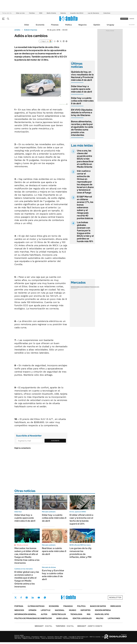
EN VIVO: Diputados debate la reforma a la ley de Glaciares (82, 112)
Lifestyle (46, 610)
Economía (40, 25)
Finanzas (55, 25)
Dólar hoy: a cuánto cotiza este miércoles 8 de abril (82, 101)
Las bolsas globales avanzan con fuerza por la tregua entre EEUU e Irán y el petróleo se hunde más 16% (85, 232)
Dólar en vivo (20, 13)
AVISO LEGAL (62, 618)
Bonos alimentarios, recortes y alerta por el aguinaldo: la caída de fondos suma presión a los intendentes (82, 128)
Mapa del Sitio (102, 614)
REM (41, 13)
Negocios (83, 25)
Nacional (60, 610)
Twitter (16, 598)
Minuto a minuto (22, 545)
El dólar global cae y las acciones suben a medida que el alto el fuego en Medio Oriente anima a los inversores (27, 579)
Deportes (86, 610)
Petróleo (32, 13)
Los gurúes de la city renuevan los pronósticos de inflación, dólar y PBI (81, 553)
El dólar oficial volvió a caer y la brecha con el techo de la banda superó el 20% (81, 519)
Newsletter (132, 25)
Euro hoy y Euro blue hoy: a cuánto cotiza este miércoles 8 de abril (53, 575)
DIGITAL (44, 626)
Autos (44, 614)
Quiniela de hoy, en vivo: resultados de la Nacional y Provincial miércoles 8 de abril (82, 76)
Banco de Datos (98, 606)
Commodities (88, 287)
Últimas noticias (36, 606)
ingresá (132, 19)
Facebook (21, 598)
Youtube (39, 598)
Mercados (116, 606)
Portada (19, 606)
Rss (89, 614)
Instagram (27, 598)
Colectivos (107, 13)
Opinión (97, 25)
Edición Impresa (103, 610)
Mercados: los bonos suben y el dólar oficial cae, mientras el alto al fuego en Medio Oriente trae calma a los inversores (27, 556)
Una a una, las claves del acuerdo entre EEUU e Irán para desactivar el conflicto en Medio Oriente (85, 159)
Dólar (27, 25)
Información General (25, 614)
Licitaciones (114, 618)
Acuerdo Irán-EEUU (77, 13)
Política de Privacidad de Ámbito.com (33, 618)
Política (68, 25)
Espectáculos (59, 614)
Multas (100, 618)
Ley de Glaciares (93, 13)
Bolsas (80, 287)
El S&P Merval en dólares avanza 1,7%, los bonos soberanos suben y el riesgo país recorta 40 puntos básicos (85, 207)
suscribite (124, 19)
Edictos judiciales (82, 618)
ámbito (17, 30)
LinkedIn (33, 598)
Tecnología (76, 614)
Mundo (73, 610)
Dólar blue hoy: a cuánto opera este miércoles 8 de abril (81, 89)
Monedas (74, 287)
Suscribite (55, 441)
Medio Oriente (51, 13)
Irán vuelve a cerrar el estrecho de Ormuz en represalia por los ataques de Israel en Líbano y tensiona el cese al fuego (85, 182)
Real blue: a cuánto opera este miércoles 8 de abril (54, 551)
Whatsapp (45, 598)
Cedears (96, 287)
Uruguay (110, 25)
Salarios (63, 13)
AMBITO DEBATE (90, 626)
